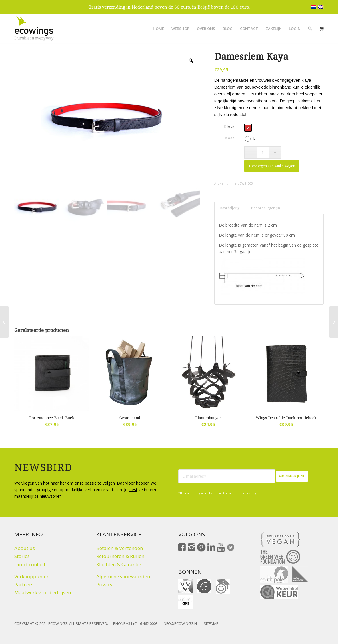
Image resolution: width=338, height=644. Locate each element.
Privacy (104, 584)
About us (25, 548)
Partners (24, 584)
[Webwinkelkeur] (279, 592)
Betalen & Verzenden (120, 548)
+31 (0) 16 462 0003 (142, 623)
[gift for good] (204, 586)
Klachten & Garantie (119, 564)
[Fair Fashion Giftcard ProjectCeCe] (185, 602)
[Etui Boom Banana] (4, 322)
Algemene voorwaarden (123, 576)
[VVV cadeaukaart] (186, 586)
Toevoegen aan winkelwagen (272, 166)
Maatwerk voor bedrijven (43, 592)
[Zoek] (310, 29)
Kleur (230, 126)
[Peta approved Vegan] (280, 539)
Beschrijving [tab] (230, 208)
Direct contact (30, 564)
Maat (229, 138)
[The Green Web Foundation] (280, 557)
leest (133, 490)
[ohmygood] (223, 586)
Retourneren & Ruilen (120, 556)
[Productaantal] (263, 152)
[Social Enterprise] (300, 574)
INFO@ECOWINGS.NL (181, 623)
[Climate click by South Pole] (274, 575)
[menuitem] (158, 29)
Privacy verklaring (244, 493)
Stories (22, 556)
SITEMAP (211, 623)
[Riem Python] (334, 322)
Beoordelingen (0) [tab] (265, 208)
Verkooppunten (32, 576)
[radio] (248, 128)
